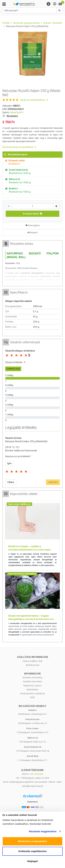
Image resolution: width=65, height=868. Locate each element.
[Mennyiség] (32, 206)
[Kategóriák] (4, 4)
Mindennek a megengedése (32, 841)
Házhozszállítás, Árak (32, 661)
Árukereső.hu (32, 802)
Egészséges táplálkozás (19, 504)
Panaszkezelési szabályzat (32, 693)
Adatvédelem (32, 690)
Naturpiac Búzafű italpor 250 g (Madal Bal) (26, 441)
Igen (9, 463)
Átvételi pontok (33, 665)
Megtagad (32, 861)
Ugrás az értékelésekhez (34, 100)
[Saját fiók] (55, 4)
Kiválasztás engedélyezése (32, 851)
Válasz (11, 482)
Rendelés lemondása (33, 681)
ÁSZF (32, 697)
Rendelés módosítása (32, 678)
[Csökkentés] (9, 206)
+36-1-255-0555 (36, 774)
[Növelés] (56, 206)
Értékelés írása (13, 369)
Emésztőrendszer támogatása (22, 574)
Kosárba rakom (32, 214)
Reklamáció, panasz (32, 686)
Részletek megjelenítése (43, 831)
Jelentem (53, 482)
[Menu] (49, 4)
